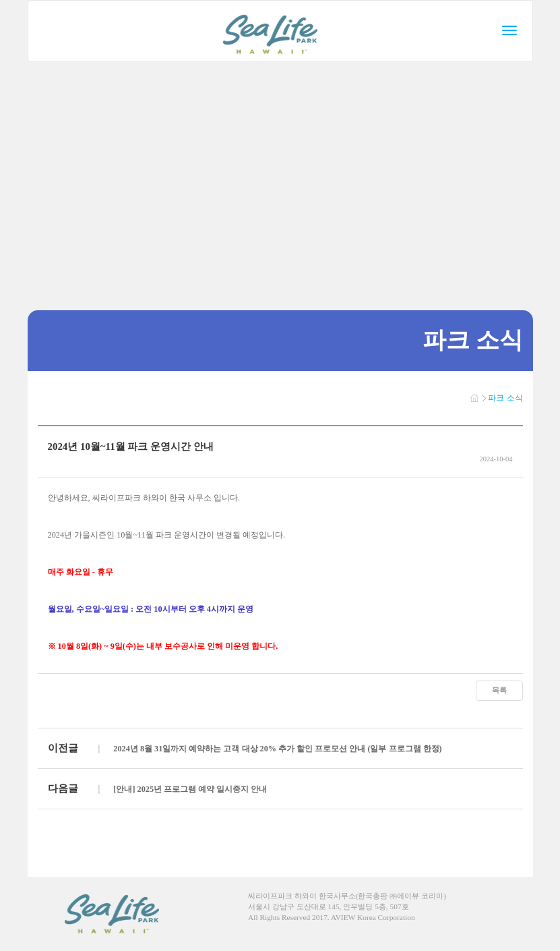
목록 (499, 690)
